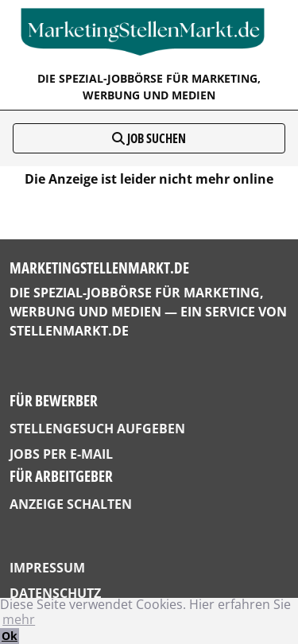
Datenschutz (55, 593)
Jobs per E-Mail (61, 454)
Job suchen (149, 138)
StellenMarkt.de (69, 331)
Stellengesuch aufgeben (97, 429)
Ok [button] (10, 636)
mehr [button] (19, 619)
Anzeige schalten (71, 504)
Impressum (47, 568)
